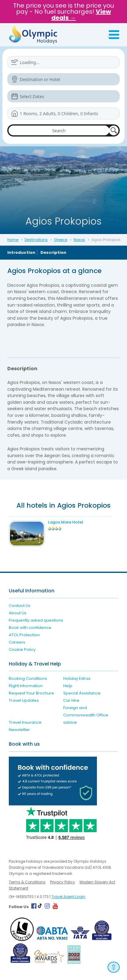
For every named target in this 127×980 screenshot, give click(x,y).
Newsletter (19, 730)
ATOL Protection (24, 635)
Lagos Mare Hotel (66, 522)
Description (53, 252)
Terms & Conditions (27, 882)
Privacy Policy (63, 882)
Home (13, 240)
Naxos (79, 240)
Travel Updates (24, 700)
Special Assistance (82, 693)
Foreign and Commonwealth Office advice (86, 715)
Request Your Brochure (31, 693)
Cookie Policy (22, 650)
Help (68, 686)
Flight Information (26, 686)
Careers (17, 642)
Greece (61, 240)
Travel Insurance (25, 722)
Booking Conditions (28, 678)
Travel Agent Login (68, 897)
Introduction (21, 252)
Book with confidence (30, 628)
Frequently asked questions (36, 620)
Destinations (36, 240)
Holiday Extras (77, 678)
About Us (18, 613)
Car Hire (71, 700)
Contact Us (20, 606)
